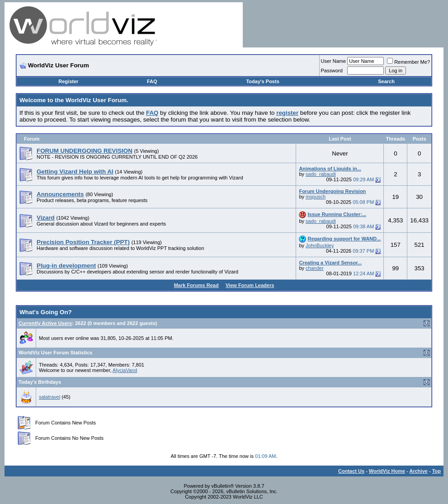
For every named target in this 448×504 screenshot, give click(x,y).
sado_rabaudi (321, 174)
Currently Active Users (45, 323)
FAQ (152, 81)
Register (68, 81)
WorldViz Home (387, 471)
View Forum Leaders (250, 285)
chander (315, 268)
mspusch (316, 197)
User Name (334, 61)
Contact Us (351, 471)
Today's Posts (262, 81)
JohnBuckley (320, 245)
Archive (419, 471)
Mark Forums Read (196, 285)
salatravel (50, 397)
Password (332, 71)
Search (386, 81)
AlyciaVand (125, 370)
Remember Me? (408, 62)
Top (436, 471)
